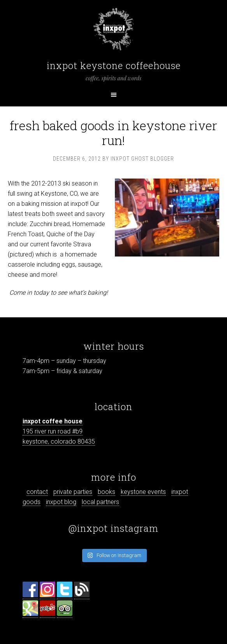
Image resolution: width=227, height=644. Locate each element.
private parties (73, 492)
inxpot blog (61, 502)
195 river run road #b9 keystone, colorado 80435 (59, 431)
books (106, 492)
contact (37, 492)
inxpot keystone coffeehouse (114, 65)
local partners (100, 502)
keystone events (143, 492)
